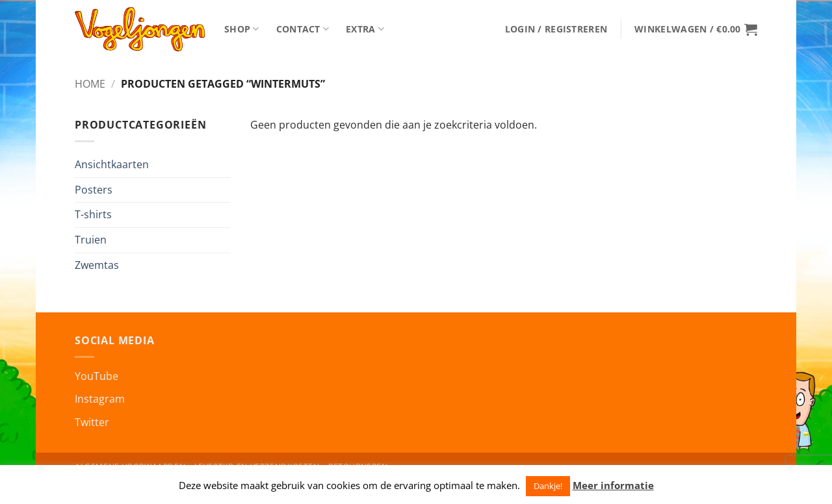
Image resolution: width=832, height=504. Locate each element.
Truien (91, 240)
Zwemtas (97, 265)
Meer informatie (613, 485)
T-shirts (93, 214)
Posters (94, 190)
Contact (303, 29)
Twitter (92, 422)
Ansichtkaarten (112, 164)
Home (90, 84)
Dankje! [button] (548, 486)
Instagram (100, 399)
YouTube (97, 376)
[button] (556, 29)
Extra (365, 29)
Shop (242, 29)
